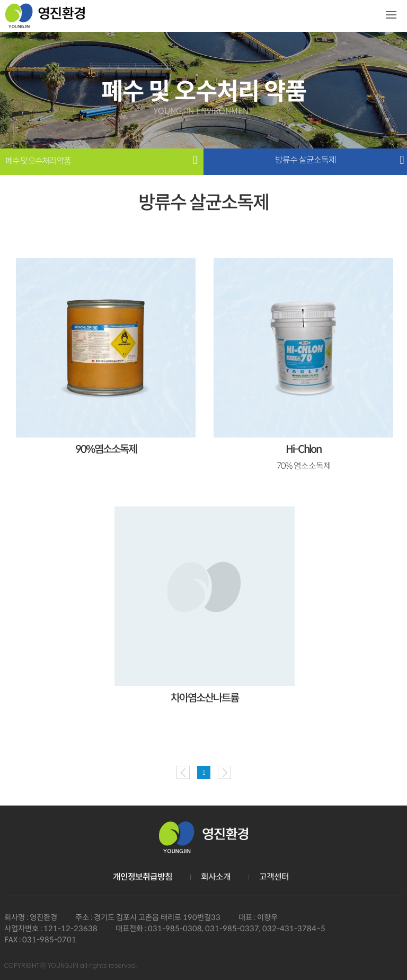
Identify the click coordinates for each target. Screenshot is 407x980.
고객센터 (274, 877)
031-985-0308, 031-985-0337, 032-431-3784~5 (237, 929)
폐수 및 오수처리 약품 (38, 161)
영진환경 (45, 20)
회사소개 (216, 877)
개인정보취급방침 (143, 877)
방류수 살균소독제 (306, 160)
